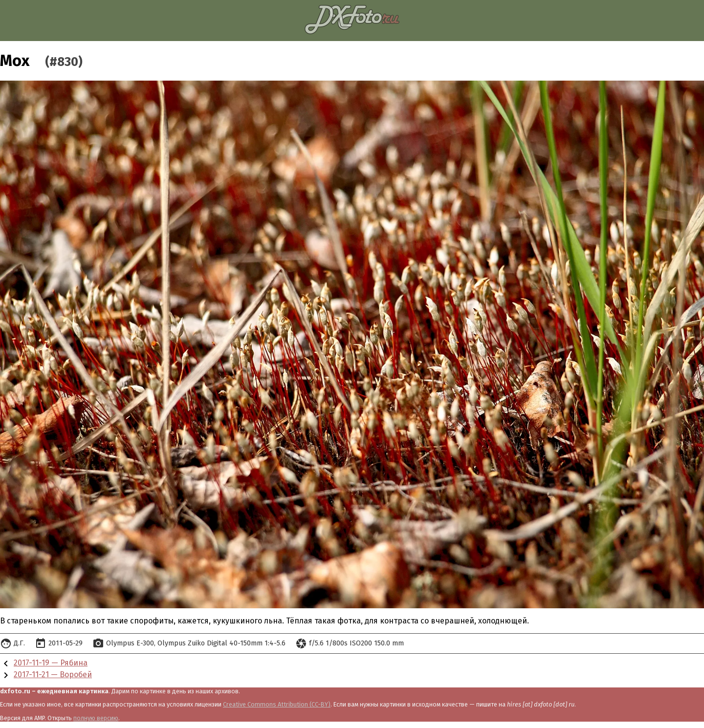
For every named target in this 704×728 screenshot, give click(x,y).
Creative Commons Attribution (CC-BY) (277, 704)
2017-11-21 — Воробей (53, 674)
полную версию (96, 718)
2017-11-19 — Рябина (51, 663)
